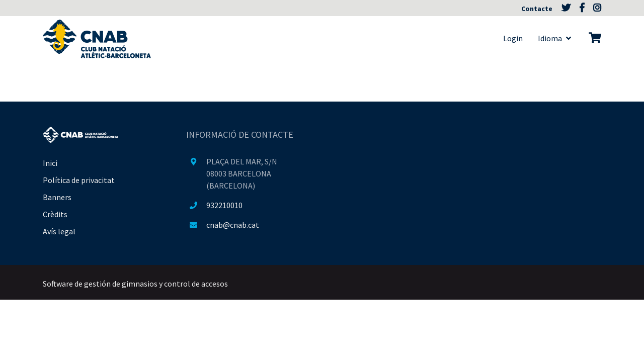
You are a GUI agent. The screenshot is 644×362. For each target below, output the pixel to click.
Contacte (538, 9)
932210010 (224, 205)
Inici (50, 163)
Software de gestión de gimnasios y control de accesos (135, 284)
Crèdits (55, 214)
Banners (57, 197)
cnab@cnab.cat (233, 225)
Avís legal (59, 231)
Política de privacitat (79, 180)
